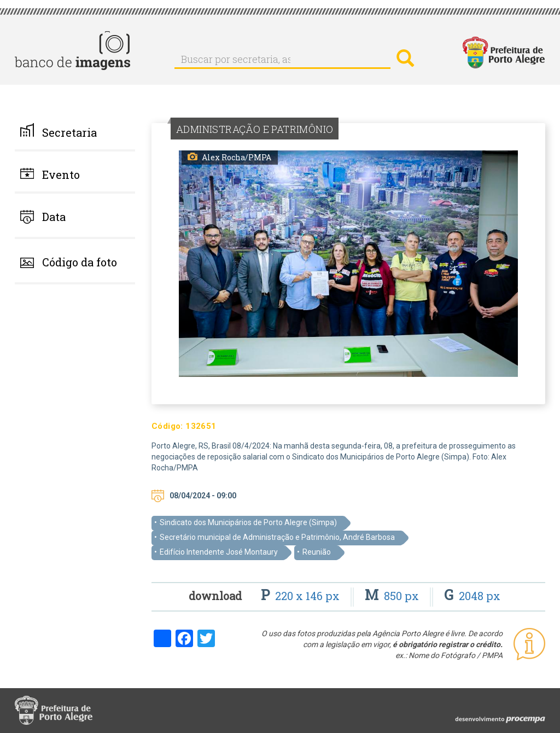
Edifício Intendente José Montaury (219, 552)
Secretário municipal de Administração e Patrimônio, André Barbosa (277, 537)
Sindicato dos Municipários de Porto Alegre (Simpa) (248, 522)
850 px (393, 596)
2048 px (472, 596)
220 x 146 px (302, 596)
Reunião (317, 552)
